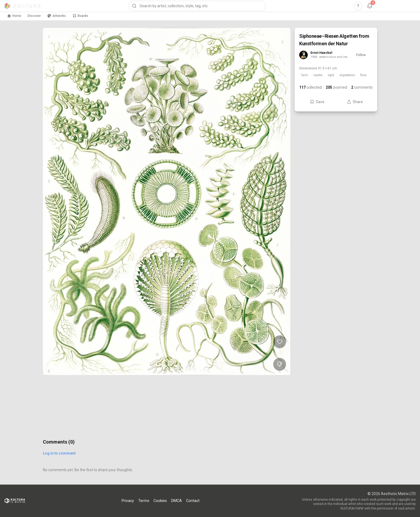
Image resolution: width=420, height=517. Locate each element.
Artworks (57, 16)
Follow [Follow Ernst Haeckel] (361, 55)
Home (14, 16)
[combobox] (197, 6)
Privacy (128, 501)
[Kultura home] (22, 6)
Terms (144, 501)
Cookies (160, 501)
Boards (80, 16)
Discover (34, 16)
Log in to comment (59, 453)
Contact (193, 501)
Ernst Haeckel (321, 53)
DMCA (177, 501)
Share (355, 102)
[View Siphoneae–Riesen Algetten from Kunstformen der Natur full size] (167, 201)
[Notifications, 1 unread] (370, 6)
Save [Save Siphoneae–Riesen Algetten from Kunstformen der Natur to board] (317, 102)
